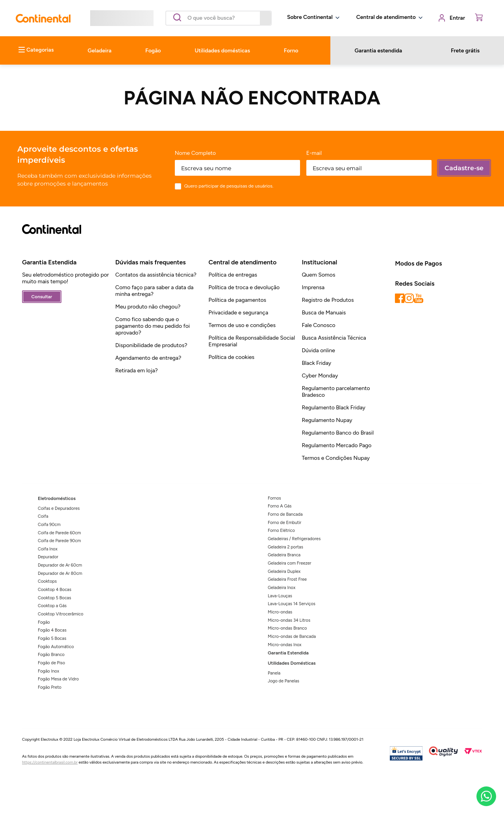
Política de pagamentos (237, 300)
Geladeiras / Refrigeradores (294, 539)
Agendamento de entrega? (148, 358)
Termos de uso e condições (242, 325)
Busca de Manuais (324, 313)
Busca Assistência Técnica (334, 338)
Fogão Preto (50, 687)
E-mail (314, 153)
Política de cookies (232, 357)
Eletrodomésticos (57, 498)
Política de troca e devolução (244, 287)
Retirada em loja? (137, 371)
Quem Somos (318, 275)
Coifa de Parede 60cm (59, 533)
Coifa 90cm (49, 525)
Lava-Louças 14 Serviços (292, 604)
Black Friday (316, 363)
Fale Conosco (318, 325)
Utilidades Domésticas (292, 663)
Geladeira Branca (284, 555)
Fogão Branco (51, 655)
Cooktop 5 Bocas (55, 598)
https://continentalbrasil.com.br (50, 762)
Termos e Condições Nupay (335, 458)
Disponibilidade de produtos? (151, 345)
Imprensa (313, 287)
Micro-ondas (280, 612)
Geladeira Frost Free (287, 579)
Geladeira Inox (282, 588)
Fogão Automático (56, 647)
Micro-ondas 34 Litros (289, 620)
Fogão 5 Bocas (52, 638)
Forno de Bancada (285, 514)
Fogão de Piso (51, 663)
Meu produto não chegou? (148, 307)
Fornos (274, 498)
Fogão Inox (48, 671)
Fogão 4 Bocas (52, 630)
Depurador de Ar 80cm (60, 573)
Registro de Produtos (328, 300)
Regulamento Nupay (327, 420)
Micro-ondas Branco (287, 628)
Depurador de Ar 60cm (60, 565)
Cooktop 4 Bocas (55, 590)
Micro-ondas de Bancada (292, 637)
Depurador (48, 557)
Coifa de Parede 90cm (59, 541)
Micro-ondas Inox (285, 645)
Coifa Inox (48, 549)
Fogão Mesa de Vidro (58, 679)
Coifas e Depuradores (59, 508)
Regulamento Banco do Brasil (338, 433)
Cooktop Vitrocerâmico (61, 614)
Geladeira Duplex (284, 571)
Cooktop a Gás (52, 606)
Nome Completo (195, 153)
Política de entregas (233, 275)
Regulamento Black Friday (334, 408)
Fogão (44, 622)
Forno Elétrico (281, 531)
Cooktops (47, 581)
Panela (274, 673)
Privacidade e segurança (238, 313)
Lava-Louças (280, 596)
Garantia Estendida (288, 653)
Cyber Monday (320, 376)
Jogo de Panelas (283, 681)
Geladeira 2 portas (285, 547)
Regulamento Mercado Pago (336, 445)
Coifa (43, 516)
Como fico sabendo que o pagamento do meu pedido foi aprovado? (153, 326)
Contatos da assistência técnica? (156, 275)
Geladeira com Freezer (290, 563)
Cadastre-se (464, 168)
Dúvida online (318, 350)
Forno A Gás (280, 506)
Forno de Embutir (284, 523)
